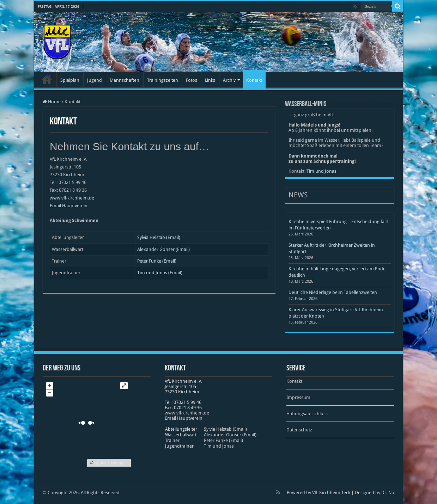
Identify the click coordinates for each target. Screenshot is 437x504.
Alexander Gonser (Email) (163, 249)
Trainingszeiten (163, 80)
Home (52, 102)
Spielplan (70, 80)
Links (210, 80)
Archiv (229, 80)
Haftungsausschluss (307, 414)
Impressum (298, 397)
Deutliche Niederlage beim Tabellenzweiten (333, 292)
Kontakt (254, 80)
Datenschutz (299, 430)
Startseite (47, 79)
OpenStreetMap (109, 463)
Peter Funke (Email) (157, 261)
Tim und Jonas (321, 171)
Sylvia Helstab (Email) (159, 237)
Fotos (192, 80)
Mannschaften (125, 80)
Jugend (95, 80)
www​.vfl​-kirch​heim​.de (187, 413)
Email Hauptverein (69, 206)
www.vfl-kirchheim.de (72, 198)
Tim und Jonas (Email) (160, 273)
